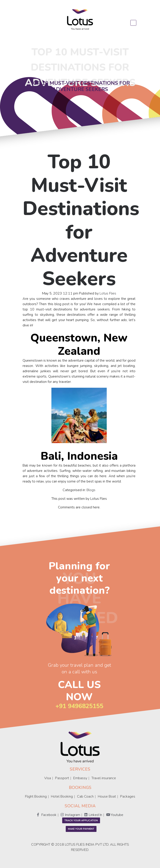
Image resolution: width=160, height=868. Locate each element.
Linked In (93, 815)
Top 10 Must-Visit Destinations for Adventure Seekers (81, 220)
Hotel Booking (62, 796)
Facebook (47, 815)
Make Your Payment (81, 829)
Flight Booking (36, 796)
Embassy (80, 778)
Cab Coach (85, 796)
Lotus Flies (108, 293)
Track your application (81, 821)
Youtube (115, 815)
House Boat (107, 796)
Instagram (70, 815)
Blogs (91, 490)
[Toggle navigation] (133, 23)
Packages (128, 796)
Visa (48, 778)
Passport (62, 778)
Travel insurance (104, 778)
